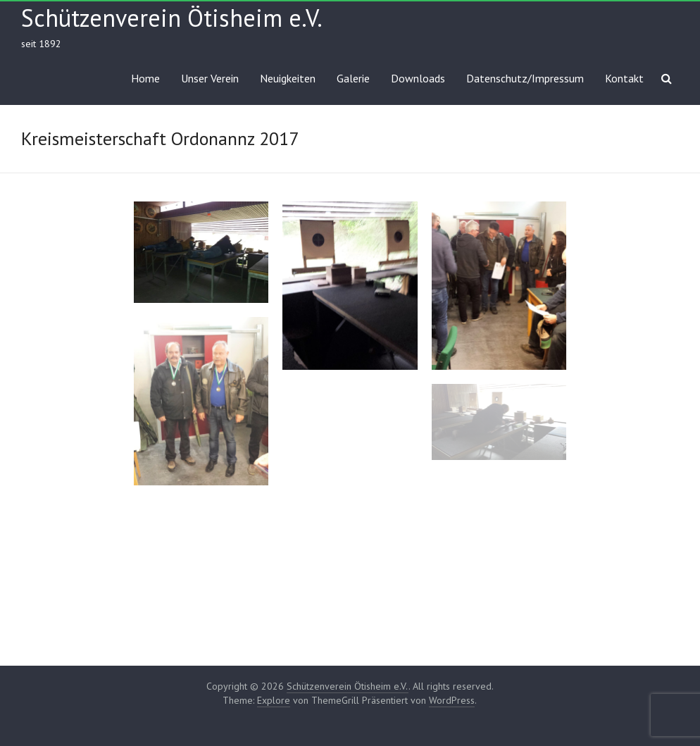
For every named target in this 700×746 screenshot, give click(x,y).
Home (145, 78)
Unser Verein (210, 78)
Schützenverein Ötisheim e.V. (172, 18)
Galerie (353, 78)
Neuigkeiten (288, 78)
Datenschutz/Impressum (525, 78)
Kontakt (624, 78)
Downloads (418, 78)
